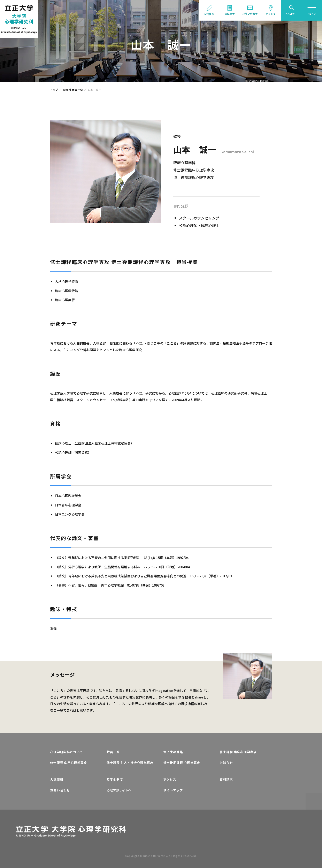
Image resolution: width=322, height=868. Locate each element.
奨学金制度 (115, 779)
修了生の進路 (173, 752)
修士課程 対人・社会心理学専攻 (130, 763)
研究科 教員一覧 (73, 90)
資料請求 (226, 779)
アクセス (170, 779)
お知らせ (226, 763)
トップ (54, 90)
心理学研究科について (67, 752)
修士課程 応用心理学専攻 (69, 763)
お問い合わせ (60, 790)
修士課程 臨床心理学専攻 (238, 752)
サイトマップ (173, 790)
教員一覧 (113, 752)
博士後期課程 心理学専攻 (182, 763)
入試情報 (57, 779)
